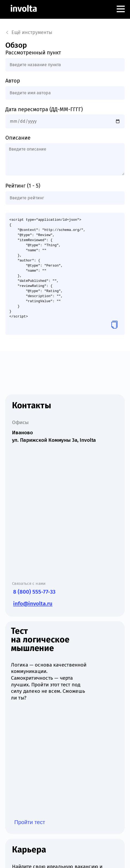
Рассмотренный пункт (33, 53)
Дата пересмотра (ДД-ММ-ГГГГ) (44, 109)
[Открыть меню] (121, 9)
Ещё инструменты (29, 32)
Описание (18, 138)
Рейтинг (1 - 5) (23, 186)
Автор (13, 81)
